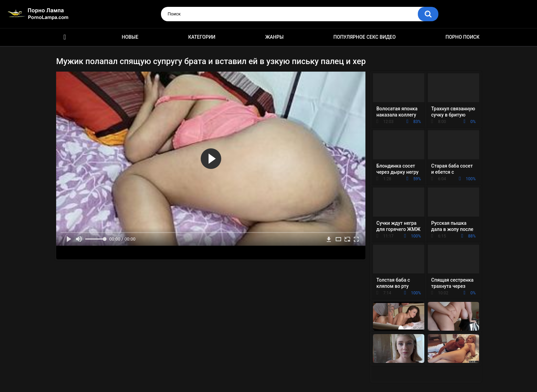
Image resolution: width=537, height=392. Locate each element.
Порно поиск (463, 37)
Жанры (274, 37)
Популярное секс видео (365, 37)
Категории (202, 37)
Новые (130, 37)
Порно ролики (65, 37)
